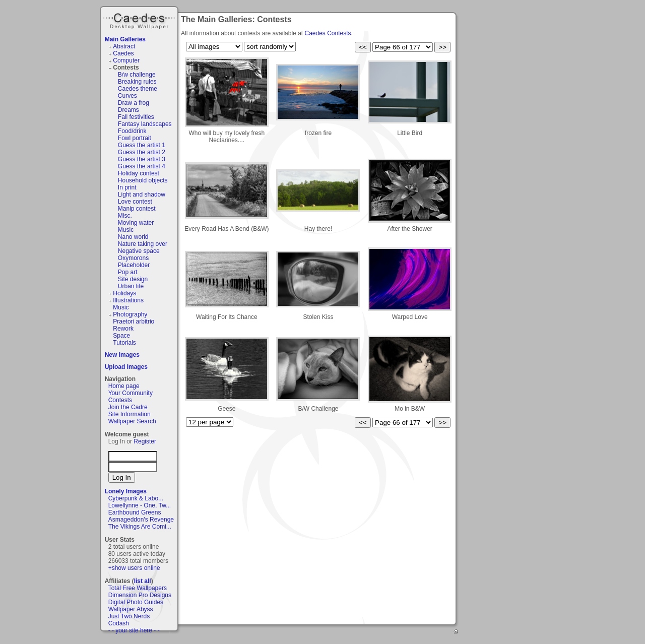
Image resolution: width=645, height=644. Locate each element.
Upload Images (126, 367)
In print (127, 187)
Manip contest (137, 209)
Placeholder (134, 265)
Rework (123, 329)
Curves (127, 96)
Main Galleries (125, 39)
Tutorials (124, 343)
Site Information (130, 414)
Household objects (143, 180)
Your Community (131, 393)
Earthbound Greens (135, 512)
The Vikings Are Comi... (140, 527)
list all (143, 581)
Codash (119, 623)
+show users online (134, 568)
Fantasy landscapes (145, 124)
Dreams (128, 110)
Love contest (135, 202)
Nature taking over (143, 244)
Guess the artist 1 (142, 145)
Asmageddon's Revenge (141, 520)
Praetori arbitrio (134, 321)
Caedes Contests (328, 33)
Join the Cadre (128, 407)
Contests (126, 68)
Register (145, 441)
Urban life (131, 286)
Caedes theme (138, 89)
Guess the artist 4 (142, 166)
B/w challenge (137, 75)
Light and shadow (142, 195)
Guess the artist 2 (142, 152)
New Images (122, 355)
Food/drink (132, 131)
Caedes (140, 20)
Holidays (124, 293)
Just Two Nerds (129, 616)
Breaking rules (137, 82)
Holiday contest (139, 173)
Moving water (136, 223)
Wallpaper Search (132, 421)
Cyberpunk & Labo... (136, 498)
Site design (133, 279)
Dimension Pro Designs (140, 595)
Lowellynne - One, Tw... (140, 505)
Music (126, 230)
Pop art (128, 272)
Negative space (139, 251)
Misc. (125, 216)
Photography (130, 314)
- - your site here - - (134, 630)
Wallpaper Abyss (131, 609)
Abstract (124, 46)
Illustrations (128, 300)
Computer (126, 60)
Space (121, 336)
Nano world (133, 237)
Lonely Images (126, 491)
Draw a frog (134, 103)
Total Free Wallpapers (138, 588)
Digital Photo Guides (136, 602)
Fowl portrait (135, 138)
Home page (124, 386)
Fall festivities (136, 117)
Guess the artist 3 (142, 159)
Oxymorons (133, 258)
